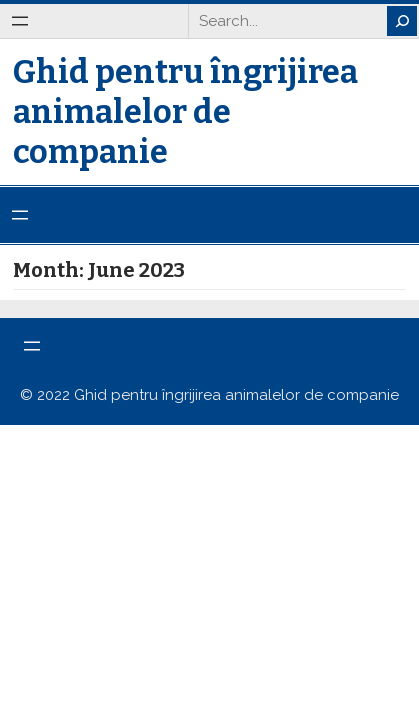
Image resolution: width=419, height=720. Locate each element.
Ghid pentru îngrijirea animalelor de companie (185, 112)
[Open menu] (20, 21)
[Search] (402, 21)
